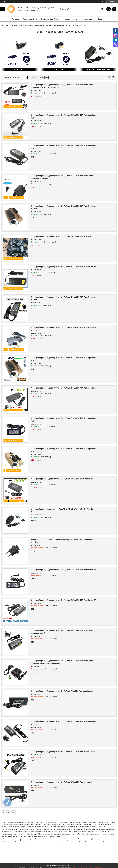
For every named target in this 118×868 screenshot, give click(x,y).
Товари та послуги (11, 25)
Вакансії (101, 19)
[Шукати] (102, 9)
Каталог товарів (70, 19)
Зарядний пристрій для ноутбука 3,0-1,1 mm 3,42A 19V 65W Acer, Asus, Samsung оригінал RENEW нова (62, 86)
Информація (87, 19)
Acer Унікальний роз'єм (98, 69)
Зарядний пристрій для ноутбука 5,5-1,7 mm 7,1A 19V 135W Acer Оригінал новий (64, 329)
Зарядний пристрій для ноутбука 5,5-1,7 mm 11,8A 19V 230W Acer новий (63, 479)
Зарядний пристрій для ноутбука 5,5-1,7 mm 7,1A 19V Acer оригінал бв (62, 691)
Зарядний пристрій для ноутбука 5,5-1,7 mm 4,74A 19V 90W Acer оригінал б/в (64, 359)
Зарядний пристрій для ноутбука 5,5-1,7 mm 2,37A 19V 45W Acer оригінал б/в (64, 450)
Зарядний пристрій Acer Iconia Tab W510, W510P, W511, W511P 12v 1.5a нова (62, 510)
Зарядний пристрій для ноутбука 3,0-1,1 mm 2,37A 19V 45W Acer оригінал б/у (64, 116)
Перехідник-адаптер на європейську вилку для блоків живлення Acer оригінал (62, 541)
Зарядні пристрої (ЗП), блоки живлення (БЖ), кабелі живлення (40, 25)
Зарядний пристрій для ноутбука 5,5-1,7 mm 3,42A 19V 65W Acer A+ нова (63, 752)
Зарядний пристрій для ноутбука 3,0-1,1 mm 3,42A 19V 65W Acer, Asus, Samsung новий (62, 632)
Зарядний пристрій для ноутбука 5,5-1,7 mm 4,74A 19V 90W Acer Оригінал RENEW (64, 298)
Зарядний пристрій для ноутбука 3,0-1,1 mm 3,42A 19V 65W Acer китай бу (64, 570)
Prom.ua (69, 865)
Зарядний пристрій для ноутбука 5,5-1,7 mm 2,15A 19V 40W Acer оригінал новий (64, 723)
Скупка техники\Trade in (50, 19)
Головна (15, 19)
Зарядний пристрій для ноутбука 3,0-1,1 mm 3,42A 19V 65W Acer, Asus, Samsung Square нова (62, 177)
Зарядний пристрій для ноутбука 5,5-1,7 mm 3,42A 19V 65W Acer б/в (61, 236)
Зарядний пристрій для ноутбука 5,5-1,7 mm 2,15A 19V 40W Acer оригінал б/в (64, 419)
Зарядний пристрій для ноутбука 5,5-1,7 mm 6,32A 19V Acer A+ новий (62, 782)
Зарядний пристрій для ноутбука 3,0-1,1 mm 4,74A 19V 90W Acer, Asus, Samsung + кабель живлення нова (62, 662)
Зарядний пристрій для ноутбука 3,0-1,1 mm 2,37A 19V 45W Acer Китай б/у (64, 600)
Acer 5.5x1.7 (59, 69)
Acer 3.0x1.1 (20, 69)
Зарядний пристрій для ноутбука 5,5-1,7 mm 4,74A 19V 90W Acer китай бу (64, 267)
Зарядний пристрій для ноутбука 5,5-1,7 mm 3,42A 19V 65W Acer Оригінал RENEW (64, 207)
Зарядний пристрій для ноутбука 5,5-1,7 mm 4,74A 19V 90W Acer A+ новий (64, 388)
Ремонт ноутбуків (30, 19)
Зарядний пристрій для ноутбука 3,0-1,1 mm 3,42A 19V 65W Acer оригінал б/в (64, 147)
